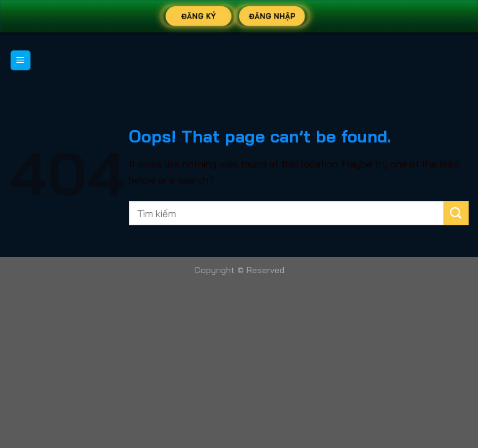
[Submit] (456, 213)
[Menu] (21, 61)
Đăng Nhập (272, 16)
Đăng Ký (199, 16)
